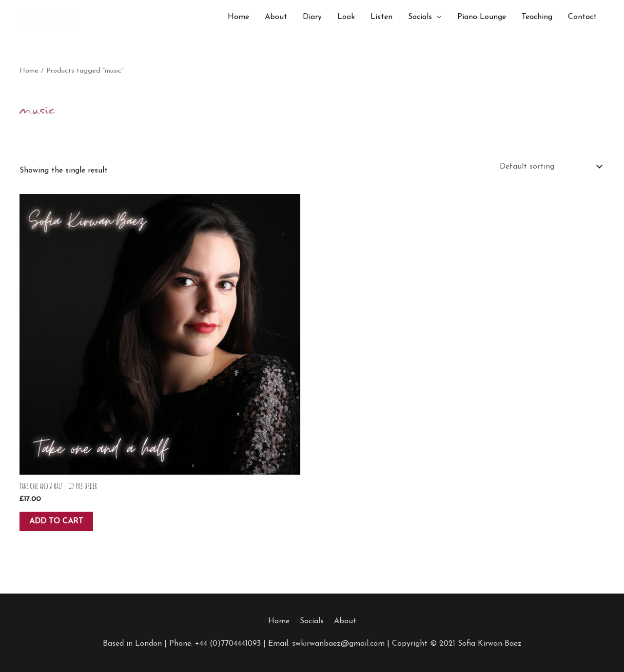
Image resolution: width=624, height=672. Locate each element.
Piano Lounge (482, 17)
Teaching (537, 17)
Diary (312, 17)
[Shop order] (549, 167)
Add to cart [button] (56, 521)
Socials (420, 17)
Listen (381, 17)
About (276, 17)
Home (238, 17)
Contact (582, 17)
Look (346, 17)
